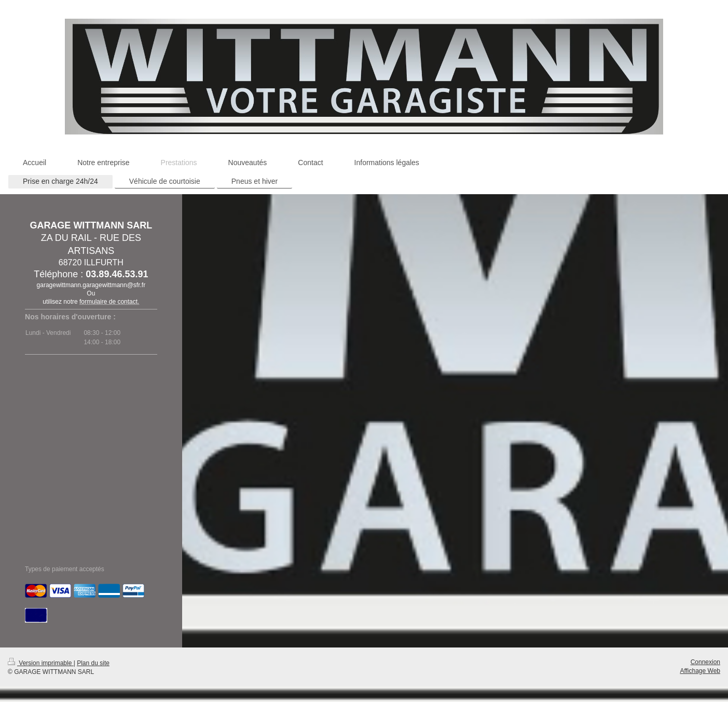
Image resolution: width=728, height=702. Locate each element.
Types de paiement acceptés (65, 569)
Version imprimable (41, 663)
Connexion (705, 662)
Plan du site (93, 663)
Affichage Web (700, 671)
